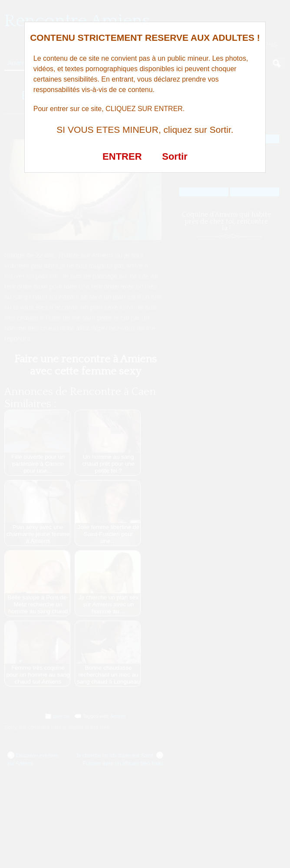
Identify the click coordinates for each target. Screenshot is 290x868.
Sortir (175, 156)
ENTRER (122, 156)
